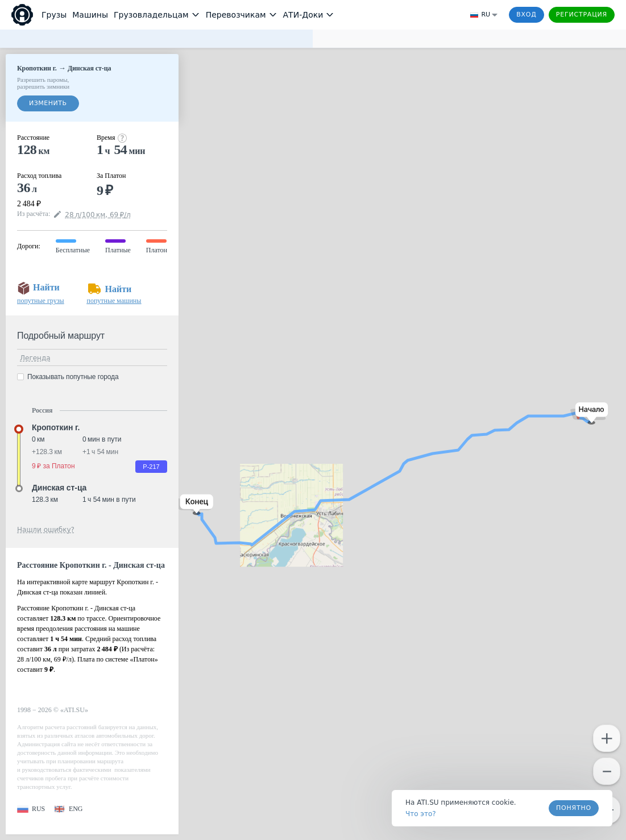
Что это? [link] (421, 814)
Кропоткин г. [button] (56, 427)
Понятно (574, 808)
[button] (589, 413)
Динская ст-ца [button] (59, 488)
